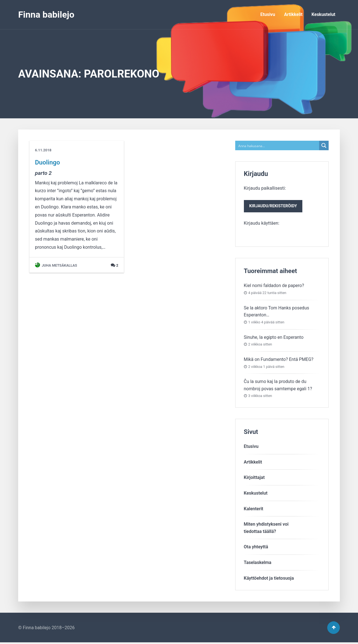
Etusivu (268, 14)
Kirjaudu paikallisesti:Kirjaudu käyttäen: (274, 206)
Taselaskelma (258, 563)
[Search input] (278, 145)
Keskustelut (323, 14)
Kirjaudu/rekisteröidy (274, 206)
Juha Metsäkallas (56, 265)
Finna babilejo (46, 15)
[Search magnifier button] (324, 145)
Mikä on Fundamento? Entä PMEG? (279, 360)
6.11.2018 (43, 150)
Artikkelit (293, 14)
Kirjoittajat (254, 478)
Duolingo (47, 162)
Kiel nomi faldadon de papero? (274, 286)
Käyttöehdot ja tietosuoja (269, 579)
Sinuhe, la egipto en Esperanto (274, 338)
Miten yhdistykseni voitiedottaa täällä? (266, 529)
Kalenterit (254, 509)
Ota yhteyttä (256, 548)
